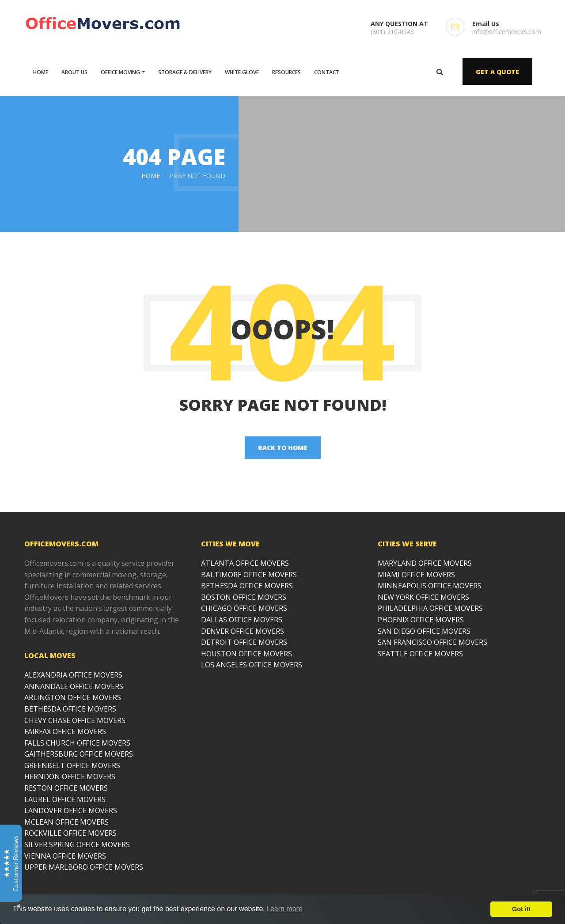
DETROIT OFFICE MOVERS (244, 642)
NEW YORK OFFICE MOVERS (423, 597)
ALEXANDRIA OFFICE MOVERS (73, 675)
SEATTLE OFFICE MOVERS (420, 654)
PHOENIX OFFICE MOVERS (421, 620)
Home (151, 176)
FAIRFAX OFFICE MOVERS (65, 731)
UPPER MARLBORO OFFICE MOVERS (84, 867)
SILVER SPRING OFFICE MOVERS (77, 844)
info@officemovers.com (507, 32)
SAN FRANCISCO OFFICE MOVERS (432, 642)
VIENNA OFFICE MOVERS (65, 856)
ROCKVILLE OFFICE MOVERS (70, 833)
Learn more (284, 909)
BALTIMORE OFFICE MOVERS (249, 575)
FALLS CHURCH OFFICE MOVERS (77, 743)
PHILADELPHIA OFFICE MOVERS (430, 608)
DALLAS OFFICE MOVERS (242, 620)
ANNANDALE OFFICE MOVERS (74, 686)
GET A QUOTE (497, 72)
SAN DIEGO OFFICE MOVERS (424, 631)
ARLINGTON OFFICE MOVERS (73, 697)
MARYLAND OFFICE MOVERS (425, 563)
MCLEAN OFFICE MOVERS (66, 822)
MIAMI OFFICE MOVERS (416, 575)
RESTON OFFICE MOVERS (66, 788)
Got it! (521, 909)
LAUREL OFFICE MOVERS (65, 799)
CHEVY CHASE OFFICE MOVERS (75, 720)
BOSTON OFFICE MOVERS (244, 597)
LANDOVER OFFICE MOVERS (71, 810)
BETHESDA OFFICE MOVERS (70, 709)
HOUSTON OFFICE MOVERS (246, 654)
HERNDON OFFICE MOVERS (70, 776)
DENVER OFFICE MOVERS (243, 631)
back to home (283, 448)
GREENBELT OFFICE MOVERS (72, 765)
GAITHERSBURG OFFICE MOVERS (79, 754)
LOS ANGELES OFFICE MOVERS (252, 665)
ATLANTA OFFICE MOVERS (245, 563)
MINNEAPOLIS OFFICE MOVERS (430, 586)
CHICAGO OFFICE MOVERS (244, 608)
